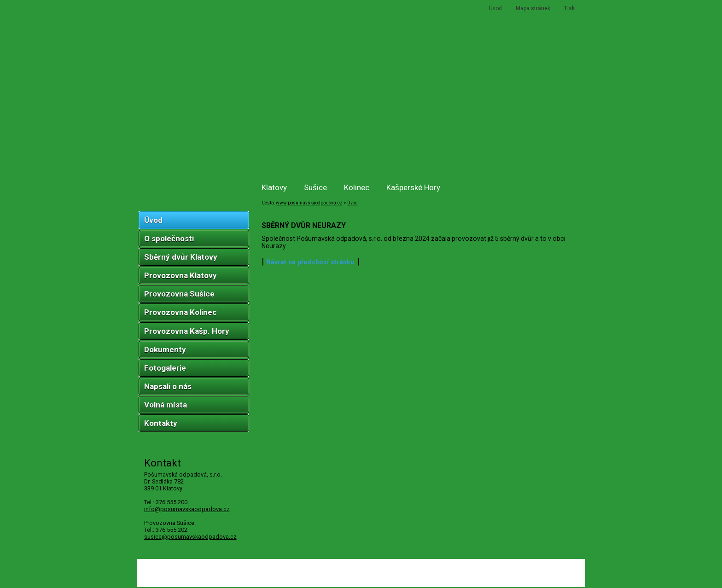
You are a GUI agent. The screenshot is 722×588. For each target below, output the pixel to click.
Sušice (315, 187)
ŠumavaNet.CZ (558, 576)
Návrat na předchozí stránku (310, 262)
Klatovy (274, 187)
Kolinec (357, 187)
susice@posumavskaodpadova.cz (190, 537)
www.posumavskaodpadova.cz (309, 203)
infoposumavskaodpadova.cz (187, 509)
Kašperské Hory (413, 187)
